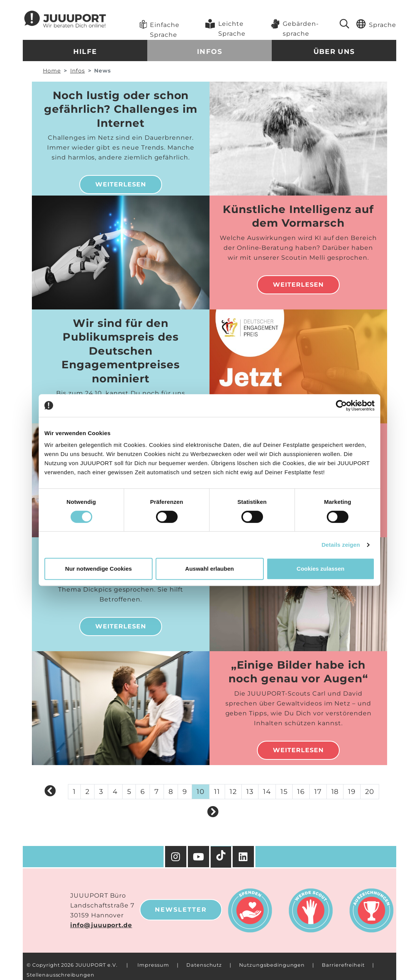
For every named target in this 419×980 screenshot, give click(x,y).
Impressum (153, 965)
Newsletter (181, 910)
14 (267, 792)
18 (335, 792)
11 (217, 792)
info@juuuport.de (101, 925)
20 (370, 792)
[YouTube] (199, 857)
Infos (209, 52)
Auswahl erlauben (209, 569)
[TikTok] (222, 857)
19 (352, 792)
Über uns (334, 52)
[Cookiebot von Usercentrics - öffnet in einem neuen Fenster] (341, 406)
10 (201, 792)
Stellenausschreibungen (61, 975)
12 (233, 792)
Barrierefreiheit (343, 965)
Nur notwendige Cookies (99, 569)
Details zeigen (341, 545)
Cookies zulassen (321, 569)
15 (284, 792)
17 (318, 792)
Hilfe (85, 52)
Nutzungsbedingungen (272, 965)
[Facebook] (244, 857)
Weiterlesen (121, 184)
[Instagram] (176, 857)
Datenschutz (204, 965)
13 (250, 792)
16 (301, 792)
